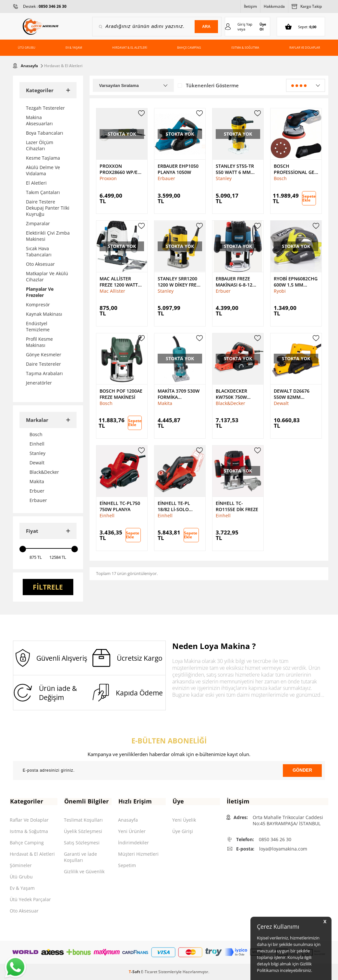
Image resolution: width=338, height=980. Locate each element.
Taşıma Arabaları (44, 373)
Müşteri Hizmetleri (138, 854)
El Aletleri (36, 183)
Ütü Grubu (27, 48)
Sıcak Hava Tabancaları (39, 251)
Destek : (45, 6)
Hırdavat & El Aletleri (130, 48)
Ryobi (280, 290)
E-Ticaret (149, 972)
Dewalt (281, 403)
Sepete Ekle (309, 198)
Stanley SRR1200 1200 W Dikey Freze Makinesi (180, 281)
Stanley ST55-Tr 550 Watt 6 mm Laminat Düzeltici (238, 169)
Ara (206, 27)
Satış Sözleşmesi (82, 843)
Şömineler (21, 865)
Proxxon (108, 178)
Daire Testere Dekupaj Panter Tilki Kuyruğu (48, 208)
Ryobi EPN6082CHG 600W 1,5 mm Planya (296, 281)
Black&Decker (230, 403)
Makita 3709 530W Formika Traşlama (179, 393)
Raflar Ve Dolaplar (29, 820)
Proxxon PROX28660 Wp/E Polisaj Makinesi (120, 169)
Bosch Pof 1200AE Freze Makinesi (121, 393)
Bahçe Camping (189, 48)
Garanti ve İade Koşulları (80, 857)
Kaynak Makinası (44, 314)
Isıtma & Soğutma (245, 48)
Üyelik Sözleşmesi (83, 831)
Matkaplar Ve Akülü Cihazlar (47, 276)
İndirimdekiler (133, 843)
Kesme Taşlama (43, 158)
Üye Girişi (183, 831)
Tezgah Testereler (45, 108)
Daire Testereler (43, 364)
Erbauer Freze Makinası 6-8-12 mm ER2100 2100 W (237, 281)
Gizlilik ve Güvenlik (84, 871)
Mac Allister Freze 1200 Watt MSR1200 (119, 281)
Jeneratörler (39, 382)
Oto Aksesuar (40, 264)
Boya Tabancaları (45, 133)
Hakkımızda (274, 6)
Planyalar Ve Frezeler (40, 292)
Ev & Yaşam (74, 48)
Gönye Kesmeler (44, 354)
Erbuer (223, 290)
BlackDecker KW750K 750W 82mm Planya (232, 393)
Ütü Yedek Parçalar (30, 899)
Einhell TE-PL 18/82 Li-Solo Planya (174, 506)
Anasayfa (128, 820)
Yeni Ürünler (132, 831)
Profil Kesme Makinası (39, 342)
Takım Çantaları (43, 192)
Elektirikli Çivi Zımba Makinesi (48, 236)
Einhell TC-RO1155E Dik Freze (237, 506)
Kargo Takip (307, 6)
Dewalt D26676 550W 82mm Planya (292, 393)
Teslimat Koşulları (83, 820)
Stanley (224, 178)
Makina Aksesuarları (39, 120)
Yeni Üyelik (184, 820)
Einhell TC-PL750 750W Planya (120, 506)
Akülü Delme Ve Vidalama (43, 170)
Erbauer (166, 178)
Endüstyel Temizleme (38, 326)
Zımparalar (38, 223)
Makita (165, 403)
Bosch (280, 178)
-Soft (135, 972)
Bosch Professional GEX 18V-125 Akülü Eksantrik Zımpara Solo (296, 169)
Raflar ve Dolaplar (305, 48)
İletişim (250, 6)
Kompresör (38, 304)
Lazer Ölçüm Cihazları (40, 145)
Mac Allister (112, 290)
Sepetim (127, 865)
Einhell (107, 515)
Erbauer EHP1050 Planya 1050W (178, 169)
